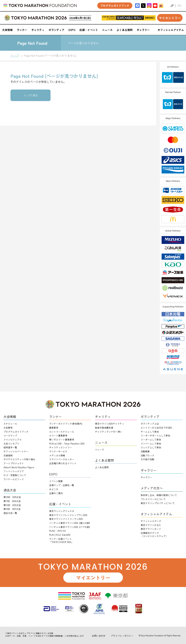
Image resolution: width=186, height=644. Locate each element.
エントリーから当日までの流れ (157, 428)
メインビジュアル (13, 440)
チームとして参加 (150, 432)
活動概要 (145, 451)
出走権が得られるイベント (63, 463)
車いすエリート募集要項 (62, 440)
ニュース (100, 449)
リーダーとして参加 (151, 440)
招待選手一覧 (10, 447)
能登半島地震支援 (104, 428)
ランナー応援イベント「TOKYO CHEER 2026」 (61, 540)
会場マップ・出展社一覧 (62, 485)
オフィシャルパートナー (16, 451)
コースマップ (10, 435)
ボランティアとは (150, 424)
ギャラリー (146, 477)
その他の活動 (147, 459)
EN (179, 6)
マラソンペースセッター (62, 459)
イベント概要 (56, 481)
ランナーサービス (58, 451)
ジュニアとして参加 (151, 447)
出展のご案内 (56, 493)
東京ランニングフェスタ (62, 511)
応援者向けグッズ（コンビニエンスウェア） (154, 534)
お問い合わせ (99, 636)
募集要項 (54, 428)
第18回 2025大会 (12, 497)
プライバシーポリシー (122, 636)
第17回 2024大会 (12, 501)
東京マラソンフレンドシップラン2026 (68, 515)
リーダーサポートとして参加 (155, 435)
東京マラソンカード (151, 529)
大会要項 (8, 428)
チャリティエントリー (60, 447)
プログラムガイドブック (16, 432)
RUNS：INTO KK (58, 531)
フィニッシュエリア (14, 471)
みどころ (54, 489)
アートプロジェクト (14, 463)
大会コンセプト (11, 444)
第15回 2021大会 (12, 509)
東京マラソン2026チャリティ (110, 424)
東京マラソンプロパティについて (158, 503)
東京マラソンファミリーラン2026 (66, 519)
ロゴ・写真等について (15, 475)
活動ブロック (147, 455)
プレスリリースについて (153, 499)
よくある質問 (102, 467)
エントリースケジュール (62, 432)
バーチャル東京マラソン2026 (70, 523)
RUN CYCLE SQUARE (60, 535)
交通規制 (8, 455)
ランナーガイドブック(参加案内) (66, 424)
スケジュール (10, 424)
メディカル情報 (57, 455)
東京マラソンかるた (151, 525)
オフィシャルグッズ (151, 521)
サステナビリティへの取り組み (19, 459)
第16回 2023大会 (12, 505)
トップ (15, 55)
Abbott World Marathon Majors (19, 467)
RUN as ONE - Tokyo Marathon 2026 (67, 444)
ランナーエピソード (14, 479)
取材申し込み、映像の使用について (159, 495)
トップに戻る (31, 95)
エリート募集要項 (58, 435)
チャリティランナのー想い (109, 432)
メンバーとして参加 (151, 444)
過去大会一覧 (10, 513)
